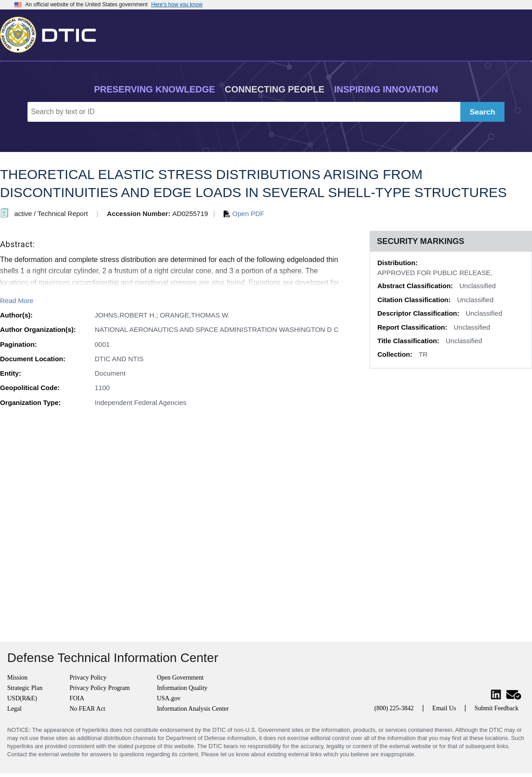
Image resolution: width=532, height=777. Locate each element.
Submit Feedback (496, 708)
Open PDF (244, 214)
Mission (17, 678)
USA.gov (169, 698)
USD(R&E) (22, 698)
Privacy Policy (88, 678)
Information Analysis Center (193, 709)
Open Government (180, 678)
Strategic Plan (25, 688)
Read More (17, 301)
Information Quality (182, 688)
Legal (14, 709)
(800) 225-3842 (394, 708)
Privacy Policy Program (100, 688)
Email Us (444, 708)
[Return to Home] (52, 33)
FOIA (77, 698)
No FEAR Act (87, 709)
